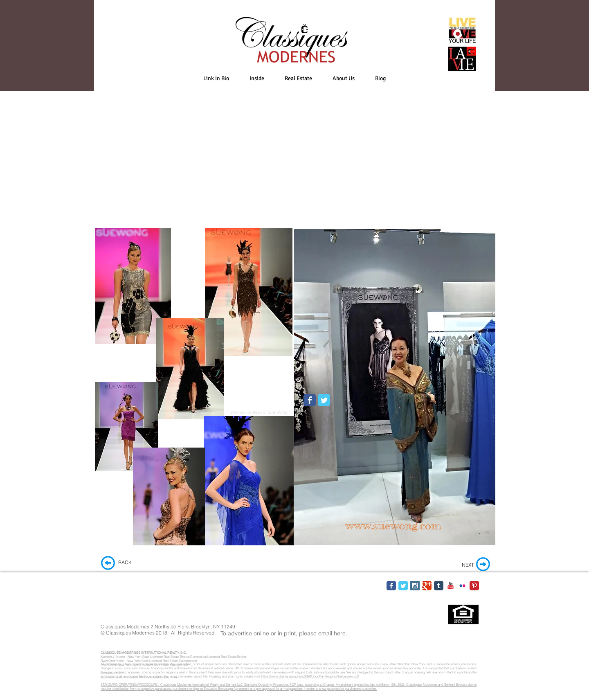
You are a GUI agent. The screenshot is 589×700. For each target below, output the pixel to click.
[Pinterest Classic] (474, 586)
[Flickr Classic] (462, 586)
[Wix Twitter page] (324, 400)
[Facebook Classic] (391, 586)
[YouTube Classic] (451, 586)
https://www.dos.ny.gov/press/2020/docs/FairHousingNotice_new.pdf (311, 676)
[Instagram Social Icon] (415, 586)
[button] (257, 78)
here (340, 633)
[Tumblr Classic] (439, 586)
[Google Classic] (427, 586)
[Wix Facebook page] (310, 400)
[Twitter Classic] (403, 586)
